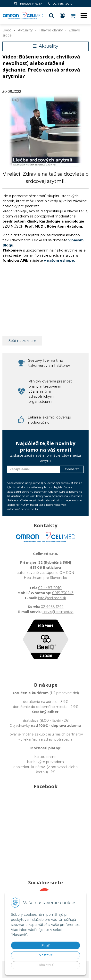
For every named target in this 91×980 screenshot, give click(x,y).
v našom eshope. (59, 260)
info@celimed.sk (31, 4)
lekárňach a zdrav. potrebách (48, 739)
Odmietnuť (46, 965)
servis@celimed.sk (58, 612)
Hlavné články (51, 30)
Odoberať (72, 469)
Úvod (7, 30)
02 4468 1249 (52, 607)
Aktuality (25, 30)
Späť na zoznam (22, 341)
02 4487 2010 (63, 4)
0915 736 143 (63, 593)
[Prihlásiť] (62, 16)
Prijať (45, 945)
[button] (51, 16)
